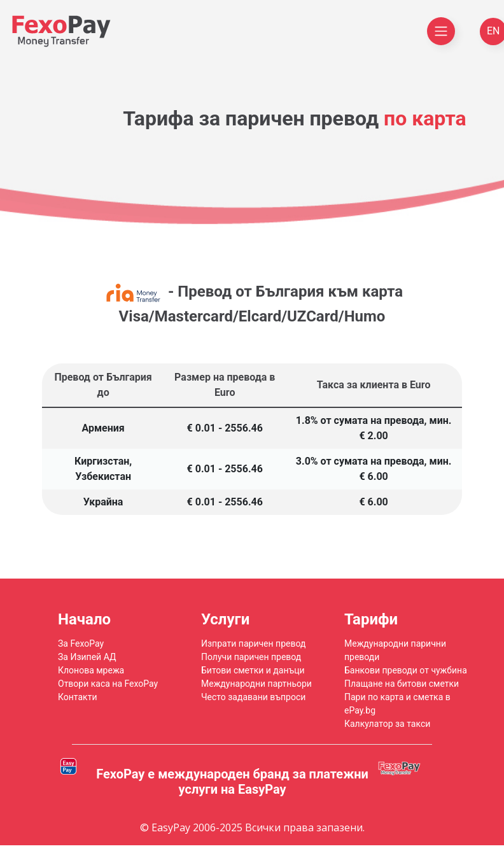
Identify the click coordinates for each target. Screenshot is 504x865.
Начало (84, 619)
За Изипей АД (87, 657)
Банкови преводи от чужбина (406, 670)
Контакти (78, 697)
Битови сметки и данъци (253, 670)
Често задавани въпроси (253, 697)
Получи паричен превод (251, 657)
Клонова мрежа (91, 670)
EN (493, 31)
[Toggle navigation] (441, 31)
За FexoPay (81, 643)
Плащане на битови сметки (402, 684)
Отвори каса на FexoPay (108, 684)
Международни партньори (256, 684)
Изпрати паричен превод (253, 643)
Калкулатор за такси (387, 724)
